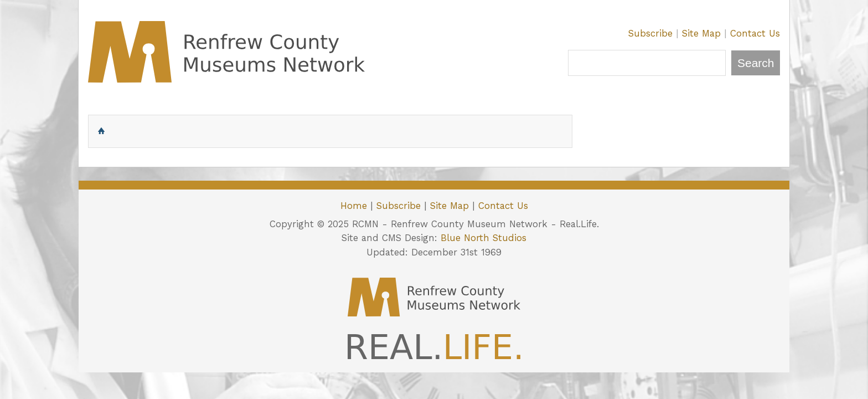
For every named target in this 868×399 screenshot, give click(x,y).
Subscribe (650, 33)
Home (354, 206)
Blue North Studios (484, 238)
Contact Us (755, 33)
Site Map (701, 33)
